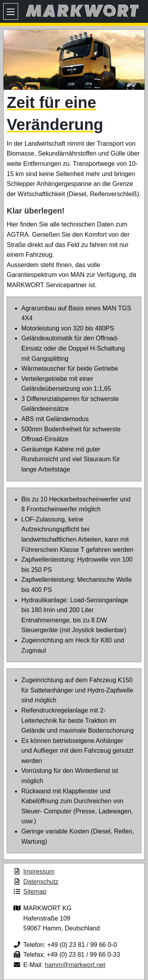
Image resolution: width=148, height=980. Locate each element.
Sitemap (35, 892)
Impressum (39, 871)
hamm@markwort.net (75, 965)
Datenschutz (41, 882)
